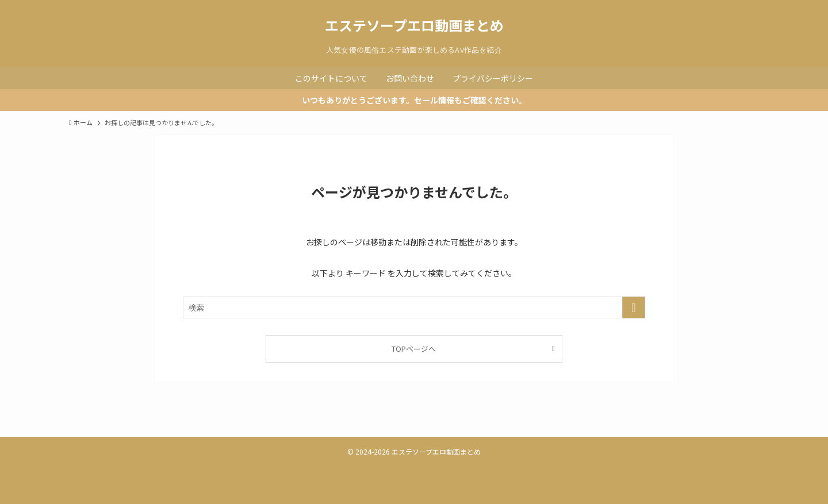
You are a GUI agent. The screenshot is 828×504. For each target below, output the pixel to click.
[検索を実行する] (634, 307)
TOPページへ (414, 349)
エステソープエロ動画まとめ (414, 25)
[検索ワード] (414, 307)
